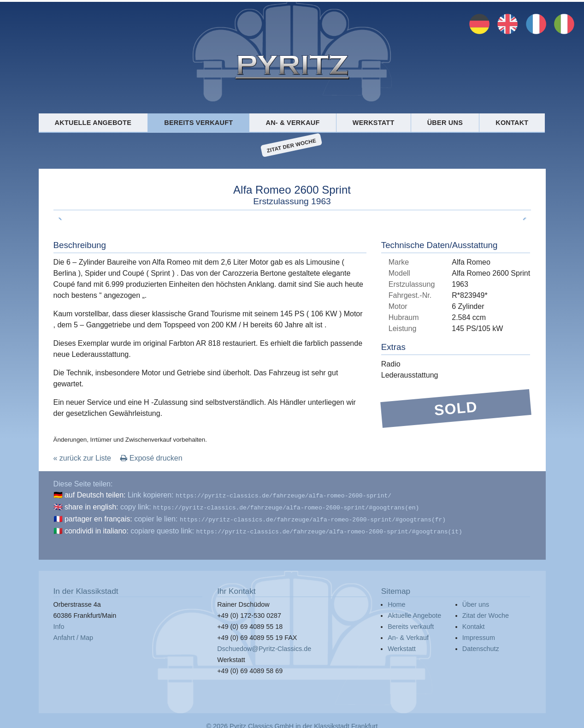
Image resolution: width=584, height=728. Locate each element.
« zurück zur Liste (82, 458)
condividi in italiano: (97, 528)
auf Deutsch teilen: (95, 495)
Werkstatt (374, 123)
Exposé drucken (151, 458)
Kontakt (512, 123)
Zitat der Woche (292, 145)
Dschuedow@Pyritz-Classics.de (264, 645)
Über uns (445, 123)
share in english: (91, 506)
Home (396, 601)
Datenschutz (481, 645)
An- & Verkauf (293, 123)
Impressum (479, 634)
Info (59, 623)
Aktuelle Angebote (93, 123)
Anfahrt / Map (73, 634)
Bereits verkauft (198, 123)
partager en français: (98, 517)
